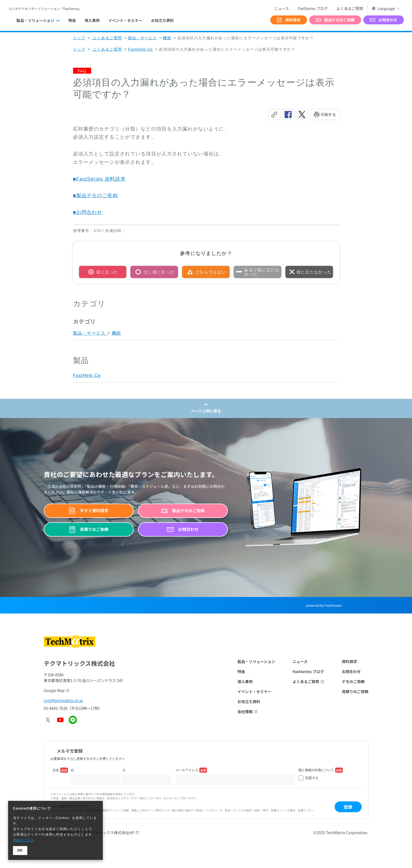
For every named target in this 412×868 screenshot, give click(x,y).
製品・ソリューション (256, 661)
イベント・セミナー (125, 20)
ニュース (281, 8)
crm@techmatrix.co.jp (63, 700)
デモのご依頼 (353, 681)
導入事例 (92, 20)
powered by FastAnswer (324, 605)
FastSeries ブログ (313, 8)
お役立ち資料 (162, 20)
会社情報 (245, 712)
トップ (79, 38)
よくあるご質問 (350, 8)
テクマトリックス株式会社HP (109, 833)
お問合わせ (351, 671)
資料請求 (350, 661)
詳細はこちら (24, 840)
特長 (72, 20)
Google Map (54, 690)
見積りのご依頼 (355, 691)
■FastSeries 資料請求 (99, 179)
